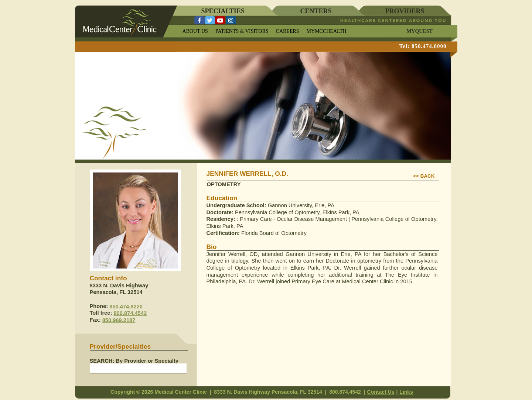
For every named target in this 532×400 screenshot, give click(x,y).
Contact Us (381, 392)
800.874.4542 (130, 313)
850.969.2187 (119, 320)
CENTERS (316, 11)
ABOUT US (195, 31)
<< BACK (424, 176)
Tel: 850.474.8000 (423, 46)
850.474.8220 (126, 307)
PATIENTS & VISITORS (242, 31)
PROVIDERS (405, 11)
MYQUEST (420, 31)
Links (406, 392)
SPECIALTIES (223, 11)
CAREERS (288, 31)
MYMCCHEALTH (327, 31)
